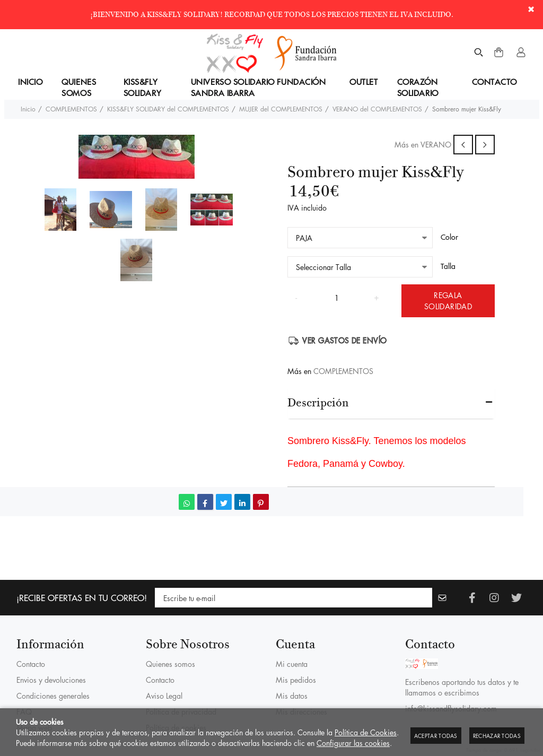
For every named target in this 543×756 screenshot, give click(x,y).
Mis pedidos (296, 680)
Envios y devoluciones (51, 680)
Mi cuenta (292, 664)
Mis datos (292, 696)
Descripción (318, 402)
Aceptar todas (436, 736)
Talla (448, 266)
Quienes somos (170, 664)
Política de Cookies (366, 732)
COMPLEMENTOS (343, 371)
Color (449, 237)
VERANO (436, 144)
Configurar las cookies (353, 743)
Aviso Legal (164, 696)
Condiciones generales (53, 696)
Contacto (31, 664)
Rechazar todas (497, 736)
